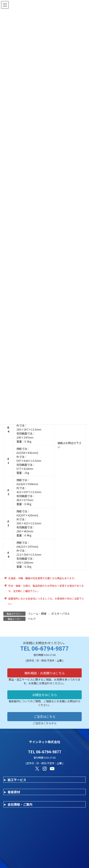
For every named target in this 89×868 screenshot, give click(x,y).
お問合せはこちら (45, 695)
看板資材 (14, 792)
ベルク (32, 619)
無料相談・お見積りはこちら (45, 673)
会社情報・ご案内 (20, 804)
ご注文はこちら (45, 716)
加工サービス (17, 780)
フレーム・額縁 (37, 613)
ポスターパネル (61, 613)
